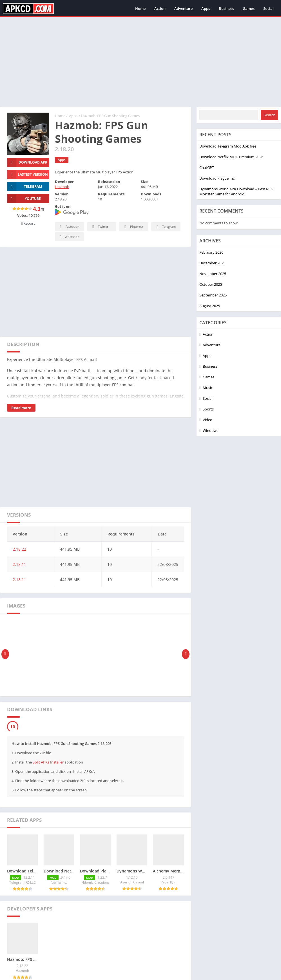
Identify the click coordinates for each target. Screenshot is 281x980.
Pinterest (133, 227)
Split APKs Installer (48, 762)
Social (268, 8)
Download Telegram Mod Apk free (228, 146)
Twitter (99, 227)
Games (249, 8)
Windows (210, 430)
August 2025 (210, 306)
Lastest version (27, 174)
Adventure (183, 8)
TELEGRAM (24, 187)
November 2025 (213, 274)
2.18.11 (19, 564)
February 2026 (211, 252)
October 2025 (211, 284)
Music (208, 388)
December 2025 (212, 263)
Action (160, 8)
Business (226, 8)
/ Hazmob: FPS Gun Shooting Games (109, 116)
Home (140, 8)
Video (208, 420)
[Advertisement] (140, 62)
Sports (208, 409)
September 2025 (213, 295)
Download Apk (27, 162)
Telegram (165, 227)
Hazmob (62, 187)
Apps (206, 8)
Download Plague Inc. (217, 178)
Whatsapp (69, 237)
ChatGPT (207, 168)
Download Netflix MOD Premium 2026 (231, 157)
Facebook (69, 227)
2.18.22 (19, 549)
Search (269, 115)
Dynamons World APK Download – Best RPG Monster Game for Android (236, 191)
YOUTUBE (24, 199)
